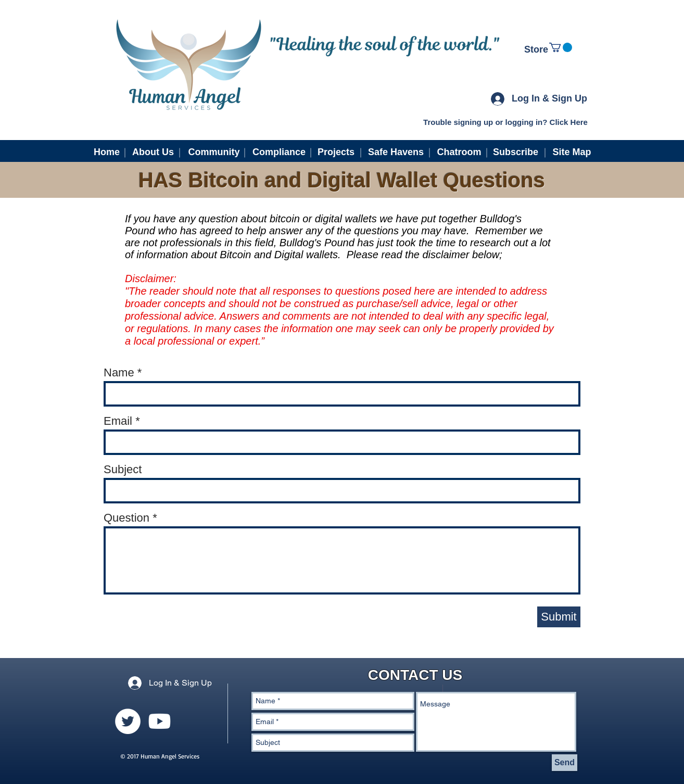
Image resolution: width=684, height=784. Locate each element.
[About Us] (153, 153)
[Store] (536, 50)
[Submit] (559, 617)
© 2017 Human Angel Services (160, 756)
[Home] (107, 153)
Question (126, 518)
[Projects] (336, 153)
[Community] (214, 153)
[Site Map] (572, 153)
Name (119, 373)
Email (118, 421)
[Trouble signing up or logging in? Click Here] (505, 122)
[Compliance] (279, 153)
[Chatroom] (459, 153)
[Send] (565, 763)
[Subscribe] (516, 152)
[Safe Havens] (396, 153)
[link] (561, 47)
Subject (123, 470)
